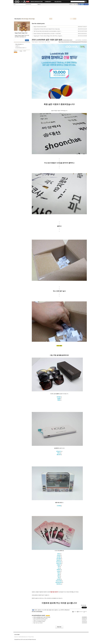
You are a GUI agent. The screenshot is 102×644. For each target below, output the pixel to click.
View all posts (18, 19)
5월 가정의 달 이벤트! (38, 623)
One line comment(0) (37, 612)
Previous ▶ (83, 605)
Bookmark (81, 612)
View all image (25, 19)
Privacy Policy (31, 637)
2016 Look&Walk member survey (40, 619)
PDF (86, 612)
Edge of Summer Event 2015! (40, 620)
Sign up (71, 4)
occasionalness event (21, 48)
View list (59, 627)
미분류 (17, 46)
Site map (75, 4)
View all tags (32, 19)
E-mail (75, 612)
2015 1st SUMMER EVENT (39, 621)
